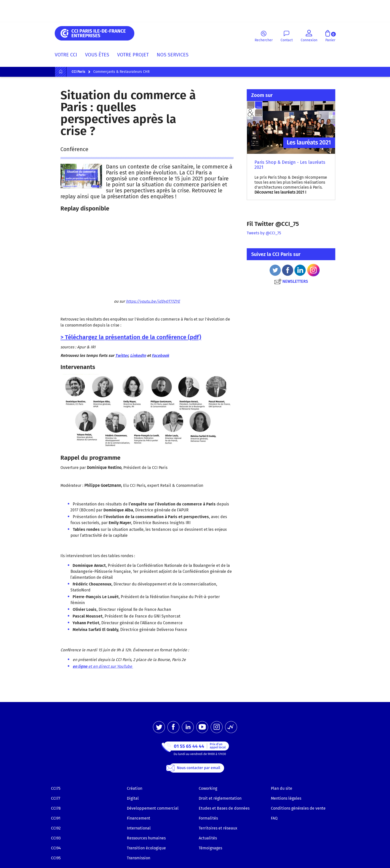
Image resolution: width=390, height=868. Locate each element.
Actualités (208, 838)
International (139, 828)
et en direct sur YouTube (103, 666)
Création (135, 788)
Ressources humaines (146, 838)
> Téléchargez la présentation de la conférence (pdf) (131, 337)
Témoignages (210, 848)
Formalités (208, 818)
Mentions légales (286, 798)
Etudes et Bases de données (224, 808)
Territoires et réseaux (218, 828)
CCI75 (56, 788)
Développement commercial (153, 808)
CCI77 (56, 798)
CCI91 (56, 818)
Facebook (160, 355)
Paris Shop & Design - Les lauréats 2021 (290, 165)
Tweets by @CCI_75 (264, 233)
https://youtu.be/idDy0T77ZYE (153, 301)
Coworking (208, 788)
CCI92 (56, 828)
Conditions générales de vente (298, 808)
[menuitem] (68, 56)
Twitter (122, 355)
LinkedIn (138, 355)
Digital (133, 798)
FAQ (274, 818)
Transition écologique (146, 848)
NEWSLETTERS (291, 281)
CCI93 (56, 838)
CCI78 (56, 808)
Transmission (139, 858)
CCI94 (56, 848)
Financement (139, 818)
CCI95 (56, 858)
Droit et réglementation (220, 798)
